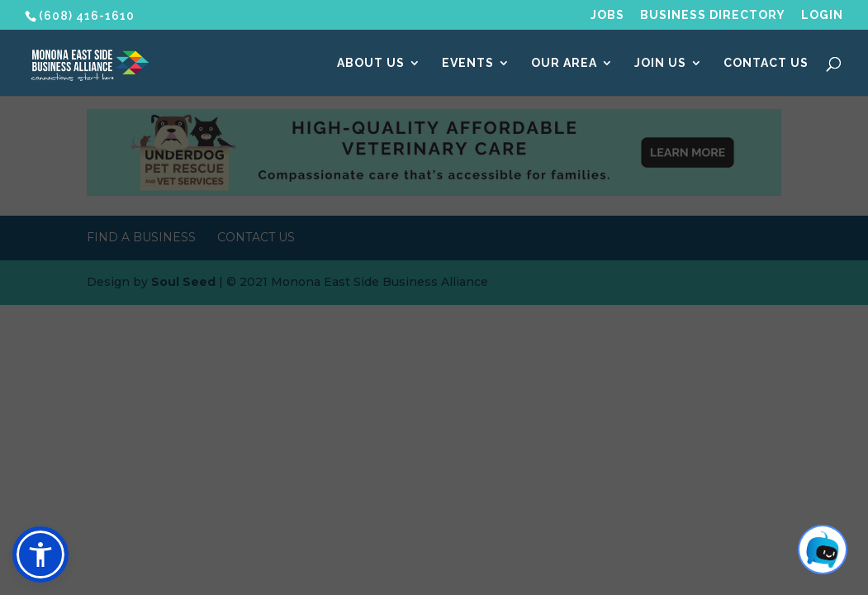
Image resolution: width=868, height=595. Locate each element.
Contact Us (766, 63)
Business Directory (713, 15)
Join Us (660, 63)
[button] (40, 555)
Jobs (607, 15)
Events (468, 63)
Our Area (564, 63)
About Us (371, 63)
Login (822, 15)
